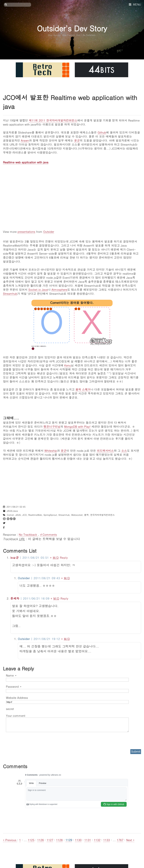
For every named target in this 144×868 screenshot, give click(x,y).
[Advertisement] (72, 481)
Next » (130, 840)
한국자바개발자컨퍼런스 (102, 515)
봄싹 (86, 515)
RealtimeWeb (35, 515)
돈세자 (15, 598)
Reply (64, 557)
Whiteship (51, 450)
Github (102, 132)
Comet (10, 515)
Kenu (68, 365)
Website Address (17, 698)
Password (14, 686)
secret (10, 709)
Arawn (25, 140)
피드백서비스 (105, 450)
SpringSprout (50, 515)
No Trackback (28, 534)
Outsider (49, 232)
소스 (124, 450)
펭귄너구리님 (52, 426)
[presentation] (29, 740)
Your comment (16, 716)
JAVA (18, 515)
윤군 (77, 140)
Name (11, 675)
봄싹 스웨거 (83, 389)
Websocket (77, 515)
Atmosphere (59, 289)
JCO (24, 515)
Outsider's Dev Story (72, 28)
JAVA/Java (12, 511)
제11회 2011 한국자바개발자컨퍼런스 (53, 120)
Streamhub (10, 293)
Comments (48, 534)
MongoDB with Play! (77, 426)
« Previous (10, 840)
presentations (26, 232)
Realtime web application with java (26, 162)
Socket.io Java (38, 289)
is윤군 (15, 557)
